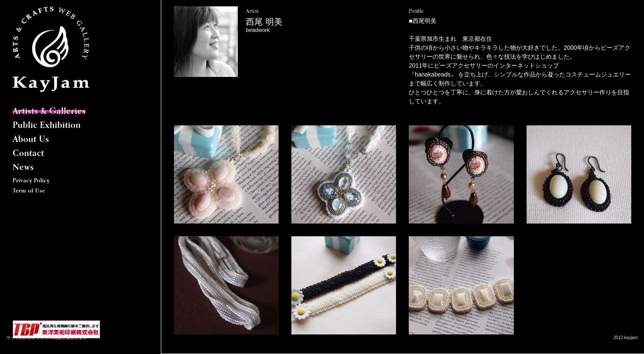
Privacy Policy (31, 181)
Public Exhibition (47, 126)
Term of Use (29, 191)
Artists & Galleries (49, 112)
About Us (31, 140)
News (23, 168)
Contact (28, 154)
